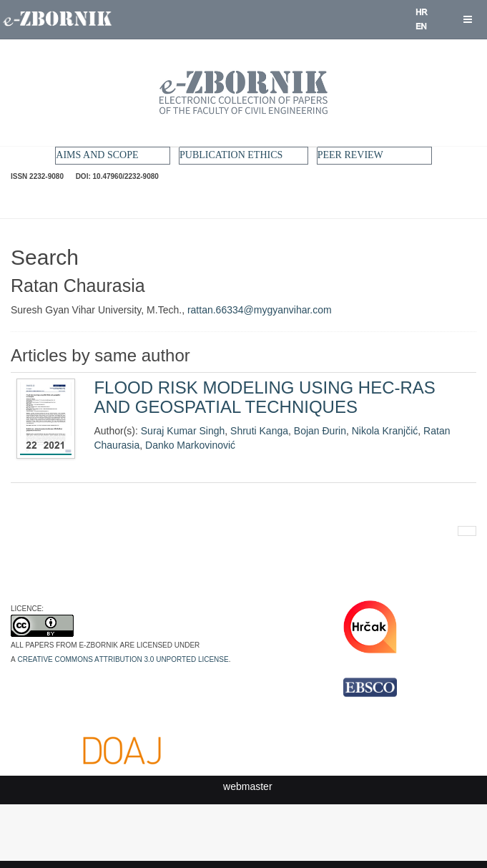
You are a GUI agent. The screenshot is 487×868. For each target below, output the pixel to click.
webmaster (247, 786)
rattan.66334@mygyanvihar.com (260, 310)
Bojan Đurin (320, 431)
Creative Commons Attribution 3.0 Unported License (123, 658)
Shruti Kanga (259, 431)
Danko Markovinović (190, 445)
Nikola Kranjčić (385, 431)
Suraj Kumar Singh (183, 431)
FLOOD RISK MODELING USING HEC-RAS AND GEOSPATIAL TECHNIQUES (264, 397)
